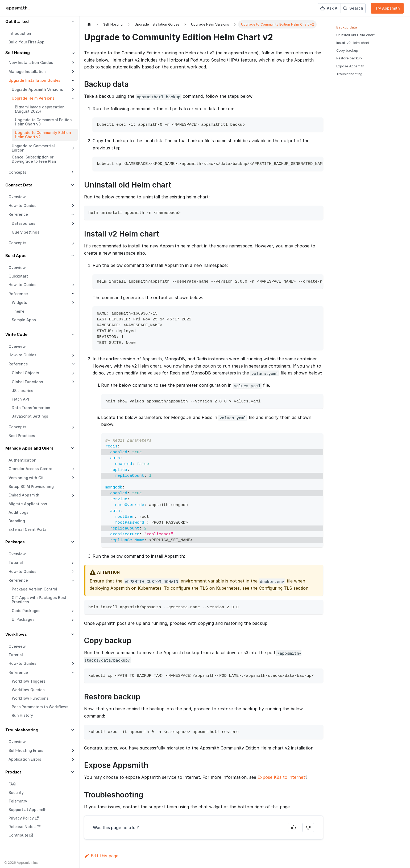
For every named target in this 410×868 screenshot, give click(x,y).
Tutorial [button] (16, 562)
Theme (18, 311)
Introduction (20, 33)
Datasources (23, 223)
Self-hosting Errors (26, 750)
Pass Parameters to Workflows (40, 707)
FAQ (12, 784)
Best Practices (22, 436)
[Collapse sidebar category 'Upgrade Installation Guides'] (73, 81)
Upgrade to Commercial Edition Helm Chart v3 (43, 122)
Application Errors (25, 759)
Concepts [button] (17, 172)
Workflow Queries (28, 690)
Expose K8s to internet (281, 777)
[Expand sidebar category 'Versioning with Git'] (73, 478)
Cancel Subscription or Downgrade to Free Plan (34, 159)
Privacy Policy (24, 818)
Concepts (17, 243)
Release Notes (24, 827)
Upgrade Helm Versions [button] (33, 98)
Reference (18, 294)
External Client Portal (28, 529)
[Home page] (89, 24)
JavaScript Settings (30, 416)
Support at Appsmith (28, 810)
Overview (17, 197)
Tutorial (16, 655)
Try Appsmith (388, 8)
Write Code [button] (16, 334)
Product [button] (13, 772)
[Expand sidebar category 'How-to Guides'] (73, 206)
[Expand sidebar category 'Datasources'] (73, 223)
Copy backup (347, 50)
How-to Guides (22, 205)
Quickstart (18, 276)
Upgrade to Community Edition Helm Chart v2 (43, 135)
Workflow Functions (30, 698)
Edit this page (101, 856)
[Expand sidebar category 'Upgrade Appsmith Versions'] (73, 89)
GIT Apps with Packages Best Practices (39, 600)
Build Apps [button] (16, 256)
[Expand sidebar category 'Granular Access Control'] (73, 469)
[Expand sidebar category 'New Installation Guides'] (73, 63)
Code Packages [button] (26, 611)
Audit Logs (18, 512)
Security (16, 792)
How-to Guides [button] (22, 571)
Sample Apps (24, 320)
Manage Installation (27, 72)
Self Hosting (18, 53)
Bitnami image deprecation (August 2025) (40, 109)
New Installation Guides (31, 62)
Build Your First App (26, 42)
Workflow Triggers (29, 681)
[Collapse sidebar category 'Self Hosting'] (73, 53)
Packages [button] (15, 542)
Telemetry (18, 801)
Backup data (347, 27)
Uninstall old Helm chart (355, 35)
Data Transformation (31, 408)
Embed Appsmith (24, 495)
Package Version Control (34, 589)
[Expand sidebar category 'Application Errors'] (73, 760)
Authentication (22, 460)
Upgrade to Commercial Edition (33, 148)
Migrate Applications (28, 504)
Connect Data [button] (19, 185)
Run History (22, 715)
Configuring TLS (276, 588)
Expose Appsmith (350, 66)
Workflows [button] (16, 634)
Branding (17, 521)
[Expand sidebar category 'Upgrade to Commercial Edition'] (73, 148)
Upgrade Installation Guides (34, 80)
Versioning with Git (26, 478)
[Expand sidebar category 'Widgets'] (73, 303)
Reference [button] (18, 214)
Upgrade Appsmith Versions (37, 89)
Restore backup (349, 58)
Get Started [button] (17, 21)
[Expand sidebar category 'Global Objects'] (73, 373)
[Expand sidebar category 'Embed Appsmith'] (73, 495)
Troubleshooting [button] (22, 730)
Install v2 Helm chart (353, 43)
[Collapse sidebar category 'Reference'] (73, 294)
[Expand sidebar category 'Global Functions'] (73, 382)
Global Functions (27, 382)
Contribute (21, 835)
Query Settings (26, 232)
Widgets (19, 302)
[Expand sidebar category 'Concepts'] (73, 243)
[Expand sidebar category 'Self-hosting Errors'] (73, 751)
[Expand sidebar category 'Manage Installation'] (73, 72)
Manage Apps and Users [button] (29, 448)
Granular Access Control (31, 469)
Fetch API (20, 399)
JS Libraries (22, 391)
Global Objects (25, 373)
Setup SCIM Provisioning (31, 486)
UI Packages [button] (23, 619)
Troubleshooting (349, 74)
